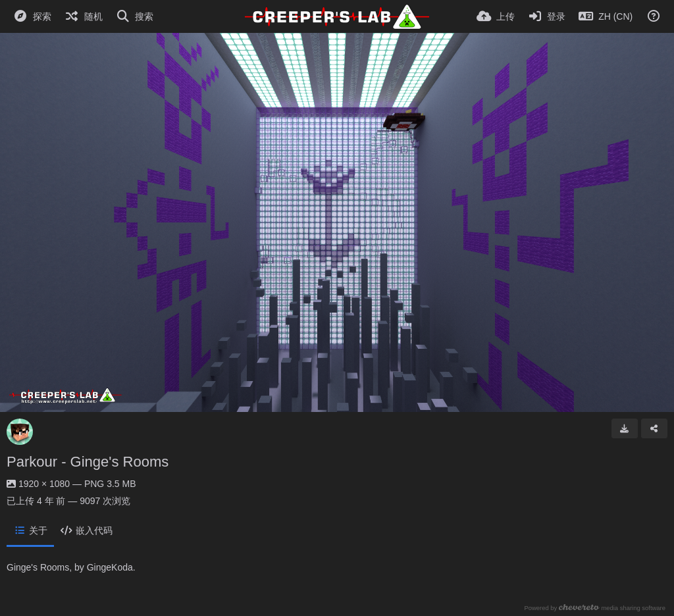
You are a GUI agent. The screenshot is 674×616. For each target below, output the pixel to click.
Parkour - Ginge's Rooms (88, 462)
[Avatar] (20, 432)
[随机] (84, 16)
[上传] (496, 16)
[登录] (547, 16)
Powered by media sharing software (595, 608)
